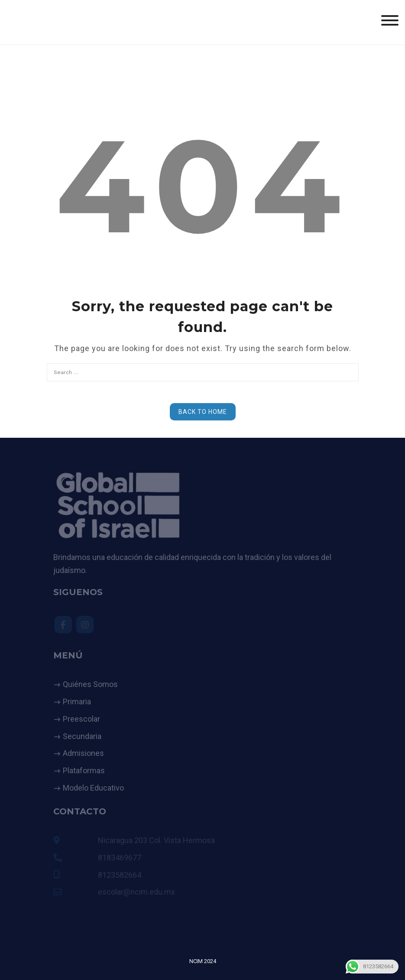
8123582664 (120, 875)
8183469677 (120, 858)
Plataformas (84, 770)
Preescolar (81, 719)
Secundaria (82, 736)
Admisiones (83, 753)
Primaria (77, 702)
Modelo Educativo (93, 788)
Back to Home (203, 412)
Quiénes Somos (90, 684)
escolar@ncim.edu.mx (136, 892)
